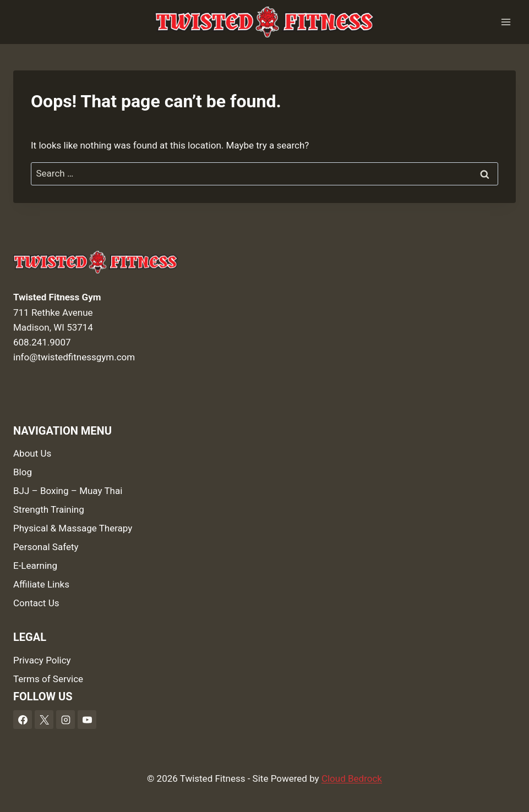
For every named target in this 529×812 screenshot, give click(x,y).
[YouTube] (87, 720)
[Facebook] (23, 720)
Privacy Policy (42, 660)
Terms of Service (48, 679)
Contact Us (36, 603)
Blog (23, 472)
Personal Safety (46, 547)
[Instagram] (66, 720)
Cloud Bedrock (352, 778)
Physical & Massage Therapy (73, 528)
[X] (44, 720)
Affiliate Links (41, 584)
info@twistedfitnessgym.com (74, 357)
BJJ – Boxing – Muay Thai (68, 491)
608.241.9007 (42, 342)
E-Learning (35, 566)
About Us (32, 453)
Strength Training (49, 509)
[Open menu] (506, 22)
